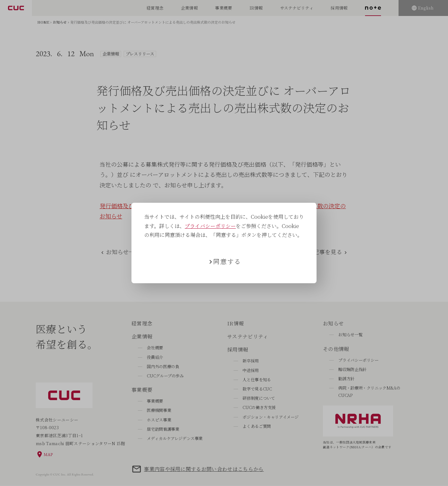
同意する (227, 261)
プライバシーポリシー (210, 226)
